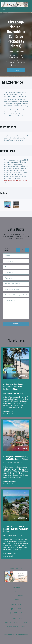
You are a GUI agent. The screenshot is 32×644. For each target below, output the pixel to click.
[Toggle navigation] (4, 9)
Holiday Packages (16, 595)
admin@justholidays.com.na (16, 622)
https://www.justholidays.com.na (15, 180)
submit (16, 324)
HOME (16, 591)
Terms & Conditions (23, 635)
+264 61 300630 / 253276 (16, 626)
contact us (16, 599)
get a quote (16, 70)
